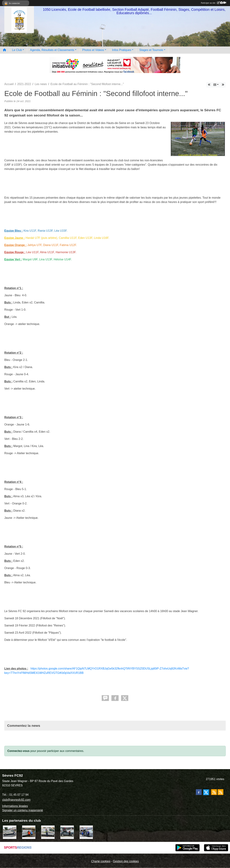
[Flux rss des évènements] (220, 792)
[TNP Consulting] (48, 832)
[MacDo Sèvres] (29, 832)
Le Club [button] (17, 50)
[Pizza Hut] (67, 832)
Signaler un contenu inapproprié (23, 810)
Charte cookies (101, 861)
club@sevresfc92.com (16, 800)
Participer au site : (213, 3)
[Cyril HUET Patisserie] (86, 832)
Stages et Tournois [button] (151, 50)
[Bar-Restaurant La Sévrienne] (10, 832)
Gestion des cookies (126, 861)
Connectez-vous (19, 751)
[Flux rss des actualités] (214, 792)
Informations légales (15, 806)
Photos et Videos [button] (93, 50)
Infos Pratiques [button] (122, 50)
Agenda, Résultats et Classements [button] (52, 50)
